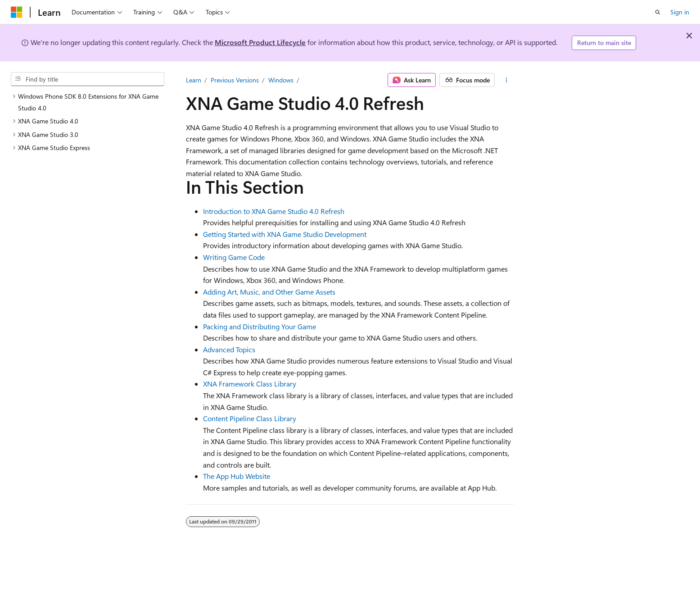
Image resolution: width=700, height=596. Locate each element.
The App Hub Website (237, 476)
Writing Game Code (234, 257)
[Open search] (658, 12)
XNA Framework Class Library (250, 384)
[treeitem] (88, 102)
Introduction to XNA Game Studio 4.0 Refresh (274, 211)
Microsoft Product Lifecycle (260, 42)
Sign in (680, 12)
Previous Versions (235, 80)
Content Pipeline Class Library (250, 418)
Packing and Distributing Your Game (260, 326)
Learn (194, 80)
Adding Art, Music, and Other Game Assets (269, 292)
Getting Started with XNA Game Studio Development (285, 234)
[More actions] (506, 80)
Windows (281, 80)
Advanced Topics (229, 349)
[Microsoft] (17, 12)
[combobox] (88, 79)
